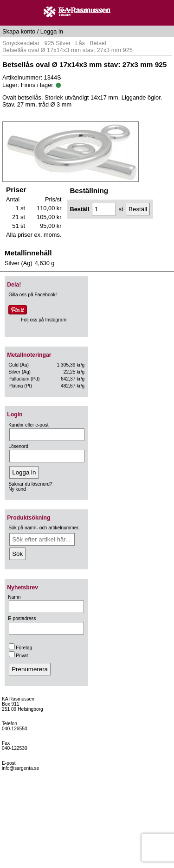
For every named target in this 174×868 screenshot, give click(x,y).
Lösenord (18, 446)
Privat (18, 656)
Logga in (52, 31)
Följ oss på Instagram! (44, 320)
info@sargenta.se (20, 768)
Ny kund (17, 489)
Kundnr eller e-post (28, 425)
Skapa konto (19, 31)
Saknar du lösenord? (30, 484)
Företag (20, 648)
